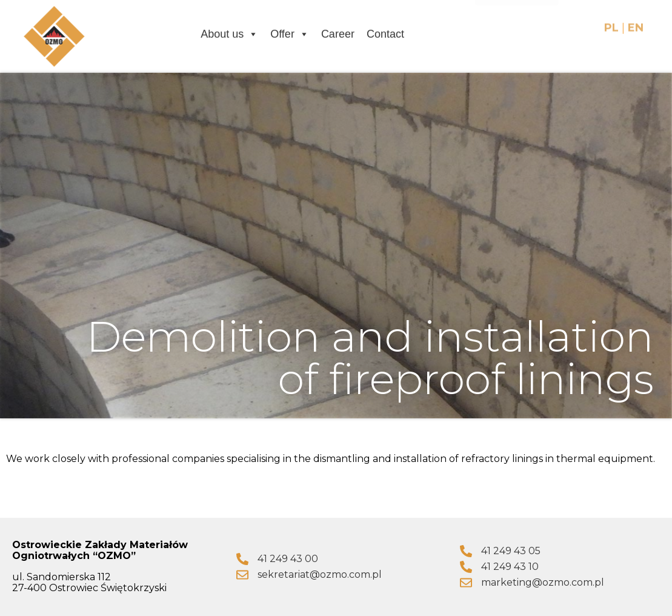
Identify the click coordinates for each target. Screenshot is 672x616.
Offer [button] (290, 30)
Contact (385, 30)
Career (338, 30)
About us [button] (229, 30)
